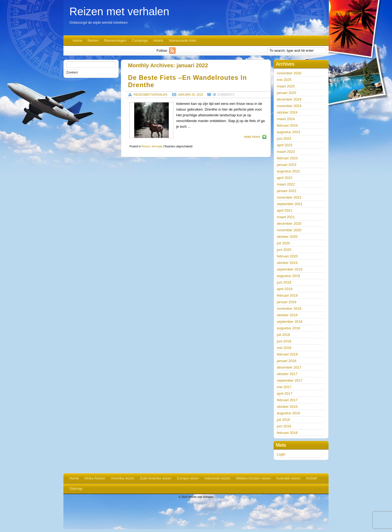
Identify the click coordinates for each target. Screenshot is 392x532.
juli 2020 (283, 243)
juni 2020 (284, 250)
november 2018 (289, 308)
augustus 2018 (288, 328)
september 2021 (290, 204)
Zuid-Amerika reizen (156, 478)
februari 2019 (287, 295)
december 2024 (289, 99)
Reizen (93, 40)
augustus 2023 (288, 132)
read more (252, 137)
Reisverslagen (115, 40)
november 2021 (289, 197)
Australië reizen (288, 478)
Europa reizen (188, 478)
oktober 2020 (287, 237)
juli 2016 (283, 420)
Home (77, 40)
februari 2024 (287, 125)
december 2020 (289, 224)
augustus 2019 (288, 276)
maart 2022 (286, 184)
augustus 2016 (288, 413)
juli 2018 (283, 335)
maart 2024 (286, 119)
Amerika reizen (123, 478)
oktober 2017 (287, 374)
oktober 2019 (287, 263)
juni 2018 (284, 341)
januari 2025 (287, 93)
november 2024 (289, 106)
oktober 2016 (287, 407)
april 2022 (285, 178)
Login (281, 454)
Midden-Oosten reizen (253, 478)
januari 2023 (287, 165)
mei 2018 (284, 348)
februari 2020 (287, 256)
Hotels (158, 40)
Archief (311, 478)
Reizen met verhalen (119, 11)
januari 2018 (287, 361)
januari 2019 (287, 302)
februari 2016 (287, 433)
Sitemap (76, 489)
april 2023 (285, 145)
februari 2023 (287, 158)
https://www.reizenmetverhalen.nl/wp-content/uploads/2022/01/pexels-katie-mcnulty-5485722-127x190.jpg (151, 120)
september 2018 (290, 322)
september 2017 (290, 380)
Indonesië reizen (217, 478)
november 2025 (289, 73)
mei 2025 (284, 80)
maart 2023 (286, 152)
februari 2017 (287, 400)
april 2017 (285, 393)
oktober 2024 (287, 112)
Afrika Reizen (95, 478)
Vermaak (157, 146)
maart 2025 (286, 86)
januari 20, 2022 (190, 95)
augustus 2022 (288, 171)
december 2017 (289, 367)
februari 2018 (287, 354)
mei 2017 (284, 387)
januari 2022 (287, 191)
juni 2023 (284, 139)
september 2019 (290, 269)
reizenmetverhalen (150, 95)
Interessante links (183, 40)
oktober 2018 (287, 315)
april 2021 (285, 210)
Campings (140, 40)
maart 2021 (286, 217)
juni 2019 (284, 282)
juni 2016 (284, 426)
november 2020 (289, 230)
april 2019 (285, 289)
